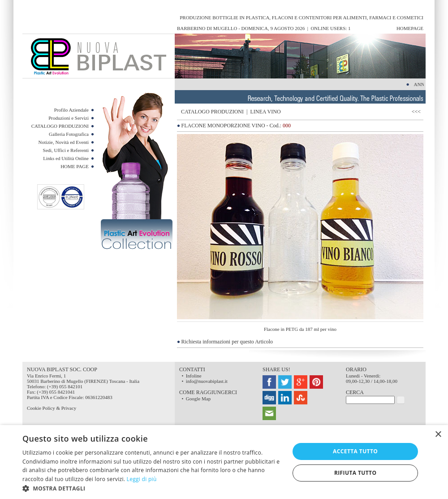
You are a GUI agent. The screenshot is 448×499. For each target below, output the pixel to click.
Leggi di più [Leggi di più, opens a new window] (142, 479)
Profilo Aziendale (71, 110)
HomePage (410, 28)
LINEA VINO (265, 112)
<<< (418, 112)
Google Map (198, 399)
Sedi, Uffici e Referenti (66, 150)
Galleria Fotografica (69, 134)
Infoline (194, 376)
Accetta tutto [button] (355, 451)
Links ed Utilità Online (66, 158)
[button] (152, 488)
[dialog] (224, 462)
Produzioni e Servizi (69, 118)
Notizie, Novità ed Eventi (64, 142)
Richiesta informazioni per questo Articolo (227, 342)
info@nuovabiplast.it (207, 381)
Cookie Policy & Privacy (52, 408)
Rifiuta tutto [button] (355, 473)
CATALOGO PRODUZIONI (60, 126)
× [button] (438, 435)
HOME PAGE (75, 166)
